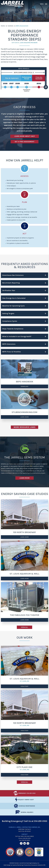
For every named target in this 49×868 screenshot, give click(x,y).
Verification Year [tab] (9, 290)
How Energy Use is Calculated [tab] (14, 298)
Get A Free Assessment (25, 142)
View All (24, 627)
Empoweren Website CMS (38, 865)
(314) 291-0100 (27, 838)
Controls (10, 26)
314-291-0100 (41, 821)
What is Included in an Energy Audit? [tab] (17, 336)
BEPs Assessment (22, 26)
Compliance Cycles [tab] (10, 321)
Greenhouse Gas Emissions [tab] (13, 275)
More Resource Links (24, 427)
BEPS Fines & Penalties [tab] (12, 352)
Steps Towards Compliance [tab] (13, 329)
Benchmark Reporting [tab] (11, 283)
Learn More (24, 478)
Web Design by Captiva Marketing (13, 865)
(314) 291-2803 (26, 840)
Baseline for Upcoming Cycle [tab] (13, 306)
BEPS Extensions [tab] (9, 344)
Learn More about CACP (25, 136)
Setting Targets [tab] (8, 313)
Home (3, 26)
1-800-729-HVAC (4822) (27, 836)
